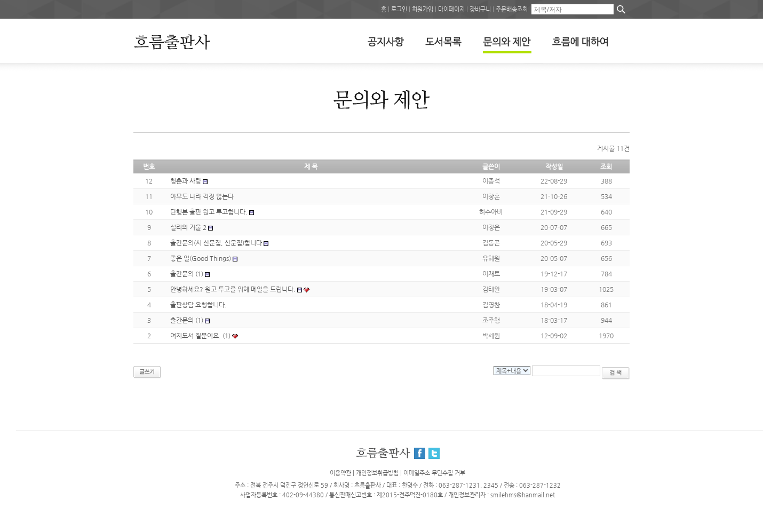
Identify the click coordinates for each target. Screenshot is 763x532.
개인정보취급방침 (377, 473)
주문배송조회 (512, 9)
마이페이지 (451, 9)
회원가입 (423, 9)
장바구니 (480, 9)
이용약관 (340, 473)
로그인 (399, 9)
